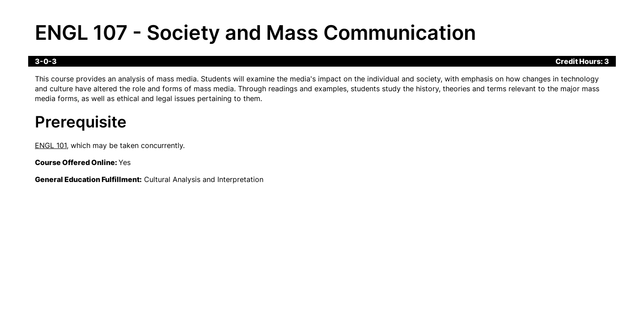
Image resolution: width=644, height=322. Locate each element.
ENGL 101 (51, 145)
